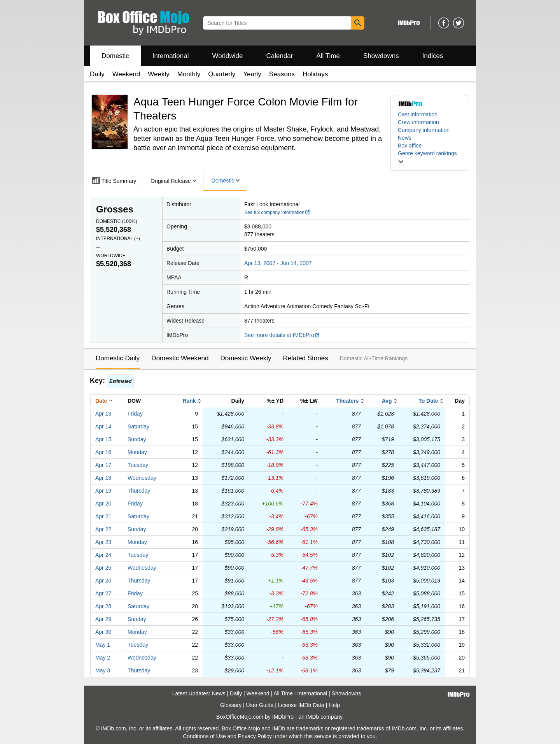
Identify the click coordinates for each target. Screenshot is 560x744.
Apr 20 (103, 504)
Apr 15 (103, 439)
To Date (428, 401)
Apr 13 (103, 414)
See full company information (277, 212)
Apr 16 (103, 452)
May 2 (103, 658)
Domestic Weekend (180, 358)
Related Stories (305, 358)
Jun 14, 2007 (296, 263)
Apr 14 (103, 426)
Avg (387, 401)
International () (118, 239)
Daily (97, 74)
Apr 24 (103, 555)
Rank (189, 401)
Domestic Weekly (246, 358)
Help (334, 705)
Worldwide (227, 56)
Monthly (189, 74)
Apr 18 (103, 478)
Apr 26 (103, 581)
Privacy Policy (255, 736)
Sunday (137, 439)
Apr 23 (103, 542)
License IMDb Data (301, 705)
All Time (328, 56)
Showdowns (381, 56)
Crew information (418, 122)
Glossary (231, 705)
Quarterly (222, 74)
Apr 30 (103, 632)
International (171, 56)
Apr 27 (103, 593)
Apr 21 (103, 516)
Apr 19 (103, 491)
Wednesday (142, 478)
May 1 (103, 645)
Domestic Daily (118, 358)
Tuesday (138, 465)
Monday (137, 452)
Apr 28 (103, 606)
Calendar (280, 56)
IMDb (312, 717)
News (405, 138)
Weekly (158, 74)
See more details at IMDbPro (282, 335)
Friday (135, 414)
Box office (410, 146)
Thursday (139, 491)
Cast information (418, 114)
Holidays (315, 74)
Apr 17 (103, 465)
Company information (424, 130)
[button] (429, 157)
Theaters (347, 401)
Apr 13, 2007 (260, 263)
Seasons (282, 74)
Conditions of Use (204, 736)
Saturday (138, 426)
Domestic (115, 56)
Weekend (126, 74)
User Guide (260, 705)
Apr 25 (103, 568)
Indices (433, 56)
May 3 (103, 670)
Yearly (252, 74)
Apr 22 (103, 529)
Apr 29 (103, 619)
